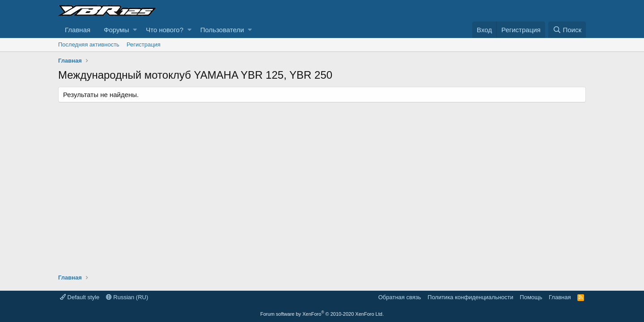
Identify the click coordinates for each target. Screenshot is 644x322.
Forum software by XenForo (322, 314)
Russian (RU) (127, 297)
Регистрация (144, 44)
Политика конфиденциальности (470, 297)
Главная (78, 30)
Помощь (531, 297)
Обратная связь (400, 297)
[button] (135, 30)
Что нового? (165, 30)
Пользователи (222, 30)
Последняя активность (89, 44)
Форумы (116, 30)
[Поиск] (567, 30)
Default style (80, 297)
